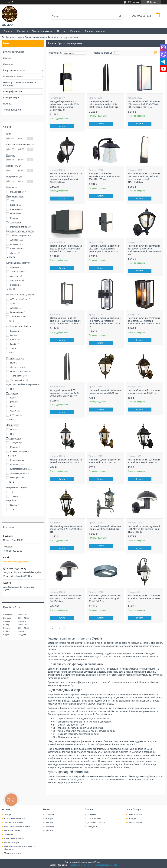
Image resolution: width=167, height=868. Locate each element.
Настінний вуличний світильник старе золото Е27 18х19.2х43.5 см (66, 529)
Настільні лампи (12, 830)
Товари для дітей (12, 110)
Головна (8, 31)
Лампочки (8, 64)
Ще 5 (12, 321)
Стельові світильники (14, 818)
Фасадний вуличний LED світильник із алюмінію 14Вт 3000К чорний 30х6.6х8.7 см (103, 104)
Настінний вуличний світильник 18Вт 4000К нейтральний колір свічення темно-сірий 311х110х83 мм (144, 178)
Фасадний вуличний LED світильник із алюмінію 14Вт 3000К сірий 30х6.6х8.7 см (64, 393)
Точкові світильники (14, 822)
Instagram (92, 826)
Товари (49, 818)
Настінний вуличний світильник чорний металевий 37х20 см (66, 461)
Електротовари (11, 97)
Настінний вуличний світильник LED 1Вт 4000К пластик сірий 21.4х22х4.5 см (105, 598)
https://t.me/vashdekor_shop (28, 572)
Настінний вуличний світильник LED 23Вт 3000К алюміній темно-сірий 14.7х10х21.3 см (105, 249)
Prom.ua (98, 862)
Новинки (50, 826)
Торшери (9, 835)
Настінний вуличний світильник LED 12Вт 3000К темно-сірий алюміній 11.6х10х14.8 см (66, 249)
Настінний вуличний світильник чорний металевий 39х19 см (144, 461)
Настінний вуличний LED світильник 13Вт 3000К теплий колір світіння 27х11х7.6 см (66, 321)
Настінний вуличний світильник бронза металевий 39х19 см (105, 392)
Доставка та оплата (95, 31)
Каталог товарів (14, 37)
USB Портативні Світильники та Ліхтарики (20, 84)
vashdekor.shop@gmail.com (16, 562)
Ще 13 (12, 353)
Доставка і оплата (96, 822)
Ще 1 (12, 419)
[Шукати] (120, 16)
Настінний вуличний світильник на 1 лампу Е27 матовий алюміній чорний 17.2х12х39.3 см (105, 322)
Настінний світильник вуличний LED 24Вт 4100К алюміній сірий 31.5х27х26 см (144, 529)
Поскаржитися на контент (81, 865)
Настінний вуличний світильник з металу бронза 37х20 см (105, 461)
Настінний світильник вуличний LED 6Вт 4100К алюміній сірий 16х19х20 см (66, 598)
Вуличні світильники (35, 37)
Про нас (61, 31)
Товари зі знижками (42, 31)
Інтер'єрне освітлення (14, 70)
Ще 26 (12, 289)
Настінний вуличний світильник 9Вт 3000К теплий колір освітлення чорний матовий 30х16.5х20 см (66, 178)
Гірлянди (8, 104)
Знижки (49, 822)
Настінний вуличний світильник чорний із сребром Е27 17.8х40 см (144, 598)
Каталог (21, 31)
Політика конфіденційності (106, 865)
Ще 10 (12, 257)
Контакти (75, 31)
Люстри (7, 58)
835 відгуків (134, 2)
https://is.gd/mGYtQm (21, 576)
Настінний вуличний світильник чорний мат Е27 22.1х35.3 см (105, 528)
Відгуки (49, 830)
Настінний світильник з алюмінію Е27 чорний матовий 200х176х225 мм (104, 176)
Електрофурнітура (13, 91)
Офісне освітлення (13, 76)
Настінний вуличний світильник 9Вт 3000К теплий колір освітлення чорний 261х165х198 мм (144, 250)
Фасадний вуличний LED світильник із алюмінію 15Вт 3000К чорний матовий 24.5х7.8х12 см (64, 106)
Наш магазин (135, 814)
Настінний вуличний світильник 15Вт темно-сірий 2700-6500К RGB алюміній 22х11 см (144, 104)
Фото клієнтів (135, 822)
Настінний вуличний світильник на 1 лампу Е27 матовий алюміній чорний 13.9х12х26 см (144, 321)
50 (59, 628)
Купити (62, 126)
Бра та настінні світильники (17, 826)
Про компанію (94, 818)
